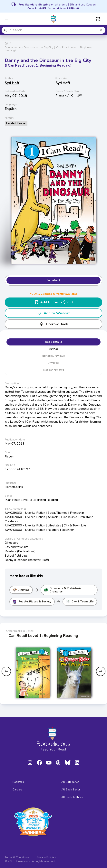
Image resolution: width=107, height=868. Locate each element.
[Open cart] (98, 19)
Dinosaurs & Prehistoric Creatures (63, 590)
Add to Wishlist (54, 313)
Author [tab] (54, 349)
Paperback (53, 280)
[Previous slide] (6, 671)
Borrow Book (54, 324)
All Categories (70, 782)
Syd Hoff (12, 83)
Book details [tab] (54, 342)
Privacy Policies (46, 857)
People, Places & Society (32, 602)
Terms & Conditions (17, 857)
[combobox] (53, 30)
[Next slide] (101, 671)
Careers (17, 790)
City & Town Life (80, 602)
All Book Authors (72, 797)
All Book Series (71, 790)
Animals (21, 590)
